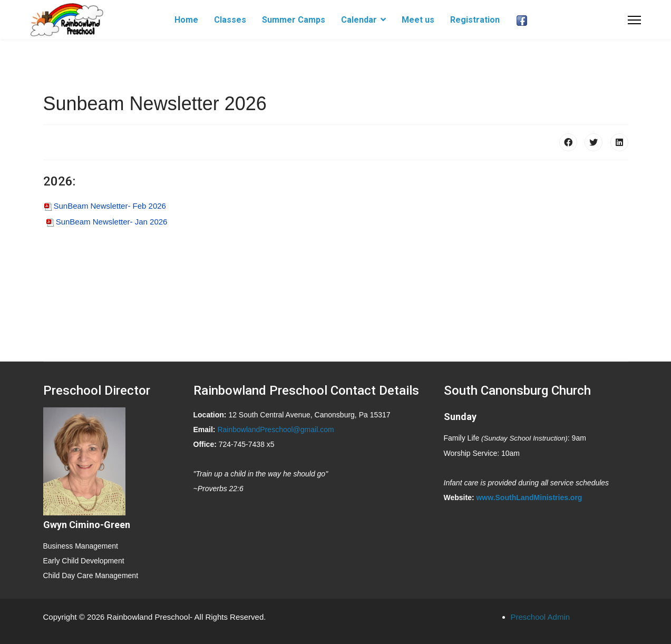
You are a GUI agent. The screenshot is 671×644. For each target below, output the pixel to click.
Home (186, 20)
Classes (230, 20)
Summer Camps (294, 20)
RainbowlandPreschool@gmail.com (275, 430)
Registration (475, 20)
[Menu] (634, 20)
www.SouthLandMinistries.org (529, 497)
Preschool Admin (541, 617)
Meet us (418, 20)
